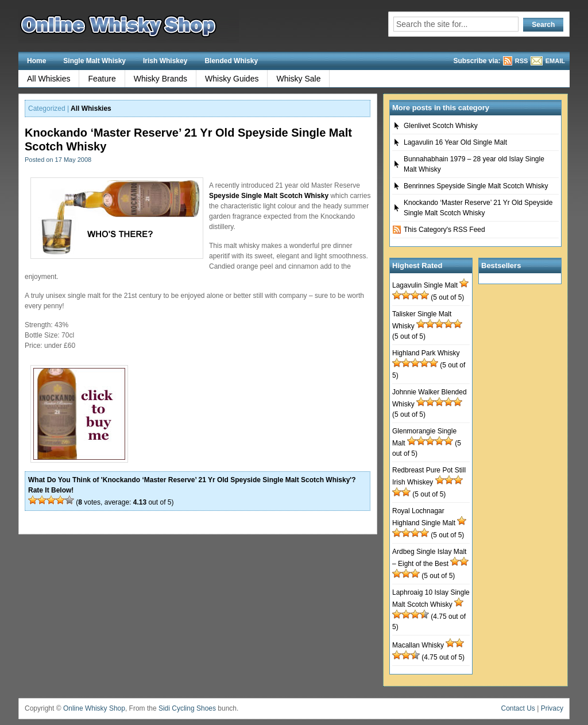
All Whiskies (49, 79)
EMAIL (555, 61)
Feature (102, 79)
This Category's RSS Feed (444, 230)
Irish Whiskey (165, 61)
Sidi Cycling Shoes (187, 708)
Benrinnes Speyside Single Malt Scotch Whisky (476, 186)
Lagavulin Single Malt (425, 285)
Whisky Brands (160, 79)
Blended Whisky (231, 61)
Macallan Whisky (418, 645)
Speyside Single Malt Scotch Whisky (269, 196)
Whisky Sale (298, 79)
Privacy (552, 708)
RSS (522, 61)
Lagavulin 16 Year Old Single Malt (455, 142)
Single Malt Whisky (94, 61)
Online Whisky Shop (94, 708)
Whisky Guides (232, 79)
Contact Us (518, 708)
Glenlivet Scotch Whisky (441, 126)
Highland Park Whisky (426, 353)
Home (36, 61)
